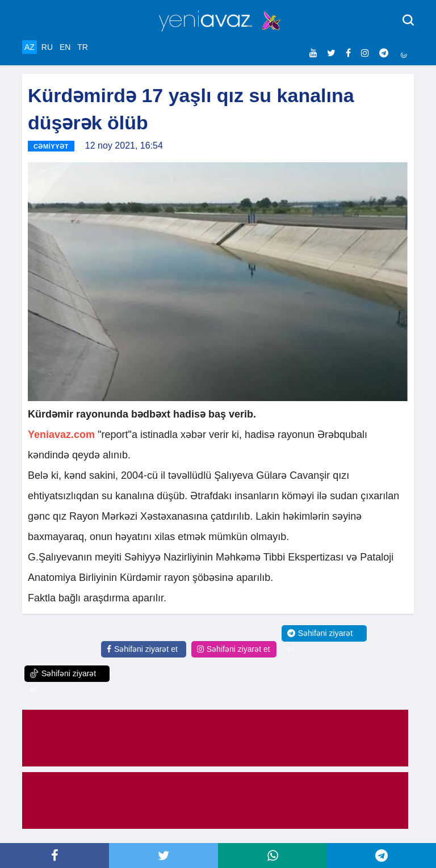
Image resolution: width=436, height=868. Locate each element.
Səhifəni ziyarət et (142, 649)
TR (83, 47)
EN (65, 47)
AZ (30, 47)
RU (47, 47)
